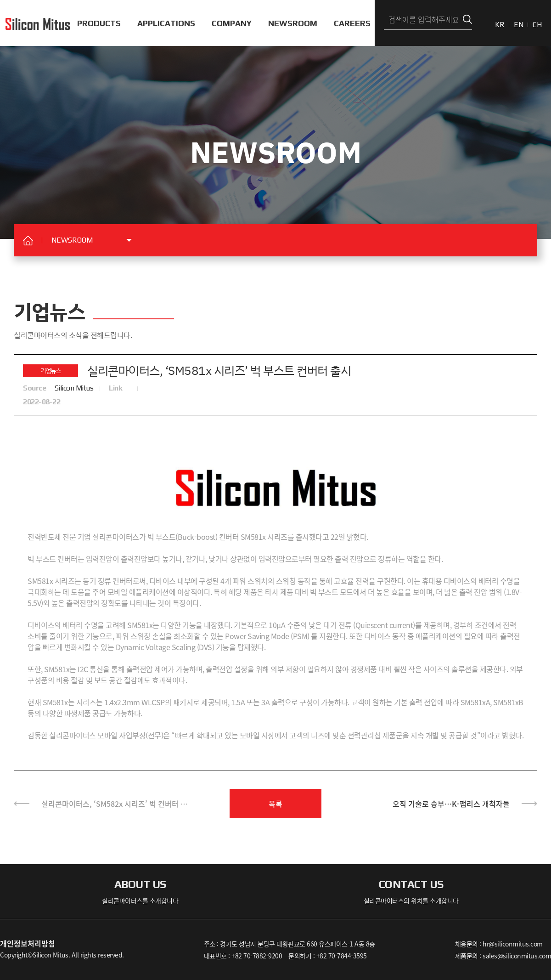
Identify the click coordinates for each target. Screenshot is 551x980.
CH (537, 25)
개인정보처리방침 (28, 943)
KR (500, 25)
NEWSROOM (293, 23)
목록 (275, 804)
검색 (467, 20)
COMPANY (232, 23)
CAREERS (352, 23)
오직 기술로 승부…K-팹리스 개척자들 (451, 804)
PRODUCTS (99, 23)
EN (519, 25)
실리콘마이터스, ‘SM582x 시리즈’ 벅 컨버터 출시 (114, 808)
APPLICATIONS (166, 23)
